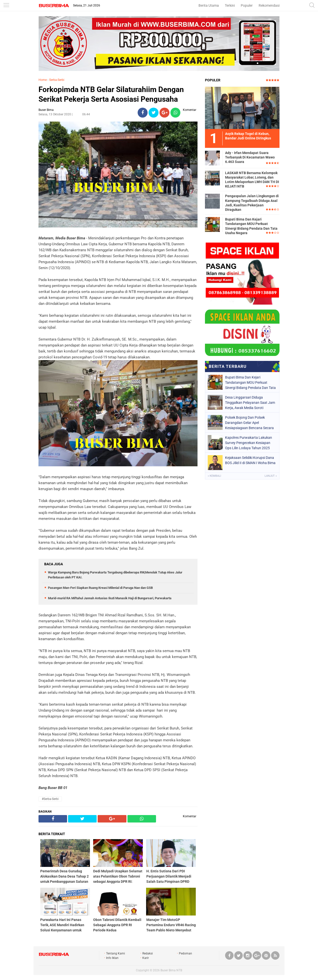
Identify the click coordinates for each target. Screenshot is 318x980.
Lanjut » (271, 476)
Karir (146, 958)
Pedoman (185, 953)
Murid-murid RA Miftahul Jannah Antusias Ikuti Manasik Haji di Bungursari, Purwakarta (110, 598)
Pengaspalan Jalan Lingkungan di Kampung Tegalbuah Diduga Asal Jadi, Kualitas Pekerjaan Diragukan (252, 203)
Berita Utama (209, 5)
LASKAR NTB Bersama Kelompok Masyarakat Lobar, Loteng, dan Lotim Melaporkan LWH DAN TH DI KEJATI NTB (252, 180)
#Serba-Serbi (50, 799)
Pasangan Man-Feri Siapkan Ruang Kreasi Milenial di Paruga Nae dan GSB (100, 588)
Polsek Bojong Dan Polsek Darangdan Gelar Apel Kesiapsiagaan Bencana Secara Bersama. (249, 423)
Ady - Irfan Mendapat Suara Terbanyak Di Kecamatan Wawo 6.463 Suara (250, 157)
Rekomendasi (269, 5)
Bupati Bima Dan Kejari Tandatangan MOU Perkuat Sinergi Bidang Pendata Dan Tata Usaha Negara (251, 226)
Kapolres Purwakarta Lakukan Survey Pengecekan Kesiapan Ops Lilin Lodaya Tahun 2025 (249, 443)
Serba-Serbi (57, 80)
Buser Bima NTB (171, 970)
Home (43, 80)
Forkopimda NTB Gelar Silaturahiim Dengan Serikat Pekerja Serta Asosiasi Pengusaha (111, 94)
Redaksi (148, 953)
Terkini (230, 5)
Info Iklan (112, 958)
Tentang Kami (116, 953)
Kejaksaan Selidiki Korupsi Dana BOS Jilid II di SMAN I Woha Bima (250, 460)
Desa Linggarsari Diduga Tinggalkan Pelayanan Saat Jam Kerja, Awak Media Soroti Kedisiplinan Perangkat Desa (250, 403)
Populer (247, 5)
